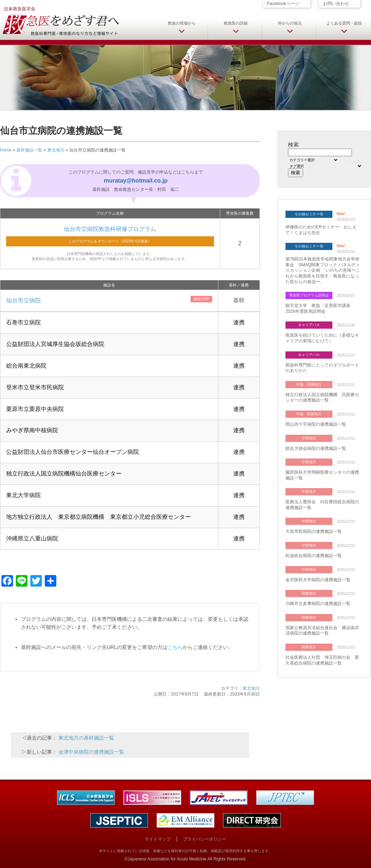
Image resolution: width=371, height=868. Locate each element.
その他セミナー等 (309, 214)
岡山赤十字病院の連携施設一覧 (316, 424)
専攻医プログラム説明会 (309, 295)
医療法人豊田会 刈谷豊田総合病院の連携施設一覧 (322, 505)
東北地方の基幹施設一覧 (86, 738)
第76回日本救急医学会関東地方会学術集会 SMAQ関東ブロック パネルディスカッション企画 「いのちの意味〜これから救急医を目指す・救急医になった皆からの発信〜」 (323, 270)
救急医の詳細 (236, 23)
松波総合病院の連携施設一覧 (314, 556)
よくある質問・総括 (344, 23)
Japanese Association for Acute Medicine (167, 859)
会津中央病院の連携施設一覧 (91, 752)
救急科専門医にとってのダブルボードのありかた (322, 368)
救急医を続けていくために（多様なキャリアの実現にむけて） (322, 338)
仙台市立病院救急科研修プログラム (110, 229)
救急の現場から (182, 23)
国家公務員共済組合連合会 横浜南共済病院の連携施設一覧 (322, 631)
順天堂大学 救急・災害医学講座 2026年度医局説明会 (320, 308)
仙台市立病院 (23, 300)
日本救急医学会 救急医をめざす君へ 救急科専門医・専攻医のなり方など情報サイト (60, 21)
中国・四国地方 (309, 384)
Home (6, 150)
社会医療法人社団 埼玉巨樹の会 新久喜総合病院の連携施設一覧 (322, 660)
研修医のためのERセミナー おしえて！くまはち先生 (321, 230)
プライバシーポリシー (205, 839)
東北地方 (56, 150)
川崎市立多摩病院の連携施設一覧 (318, 604)
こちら (175, 647)
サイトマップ (158, 839)
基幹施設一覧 (29, 150)
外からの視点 (290, 23)
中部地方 (309, 438)
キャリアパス (309, 325)
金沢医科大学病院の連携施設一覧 (318, 580)
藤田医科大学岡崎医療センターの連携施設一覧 (322, 475)
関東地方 (309, 593)
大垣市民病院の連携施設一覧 (314, 531)
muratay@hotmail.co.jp (136, 181)
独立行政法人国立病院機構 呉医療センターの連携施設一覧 (322, 398)
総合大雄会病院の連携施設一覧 (316, 448)
